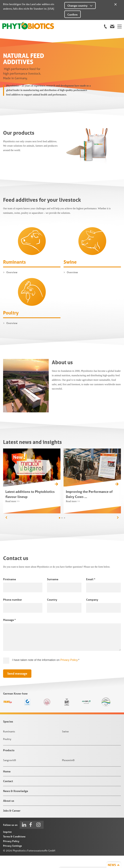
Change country (80, 6)
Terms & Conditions (14, 849)
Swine (70, 274)
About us (9, 813)
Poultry (11, 325)
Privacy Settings (12, 858)
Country (52, 612)
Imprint (7, 844)
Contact (8, 793)
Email (91, 591)
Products (9, 762)
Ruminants (14, 274)
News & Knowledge (16, 803)
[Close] (115, 4)
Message (9, 632)
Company (92, 612)
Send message (17, 686)
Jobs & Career (12, 823)
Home (7, 784)
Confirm (73, 15)
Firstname (10, 591)
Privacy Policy (69, 672)
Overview (12, 285)
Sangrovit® (10, 772)
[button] (118, 530)
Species (8, 734)
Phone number (13, 612)
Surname (53, 591)
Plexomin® (68, 772)
